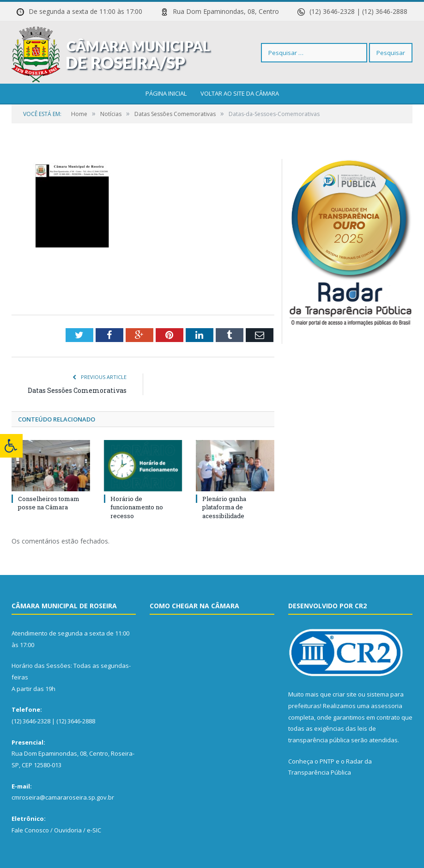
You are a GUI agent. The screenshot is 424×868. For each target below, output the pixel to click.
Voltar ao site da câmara (240, 93)
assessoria (387, 706)
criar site (345, 694)
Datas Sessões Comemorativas (77, 390)
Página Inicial (166, 93)
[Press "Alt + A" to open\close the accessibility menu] (11, 446)
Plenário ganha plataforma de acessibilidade (224, 507)
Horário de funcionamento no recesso (137, 507)
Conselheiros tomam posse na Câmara (49, 503)
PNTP (327, 761)
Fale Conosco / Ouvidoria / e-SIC (56, 830)
